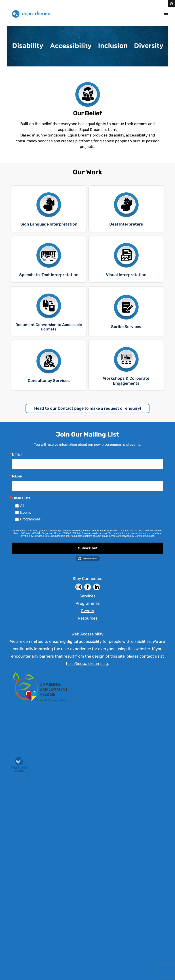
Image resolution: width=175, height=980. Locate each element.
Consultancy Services (49, 381)
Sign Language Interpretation (49, 224)
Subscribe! (88, 548)
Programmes (30, 519)
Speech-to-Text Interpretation (49, 275)
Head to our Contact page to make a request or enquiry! (88, 408)
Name (17, 476)
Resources (88, 618)
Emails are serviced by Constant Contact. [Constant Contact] (132, 536)
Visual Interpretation (126, 275)
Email (17, 454)
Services (87, 596)
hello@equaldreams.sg (87, 664)
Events (26, 512)
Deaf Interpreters (126, 224)
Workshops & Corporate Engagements (126, 381)
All (22, 506)
